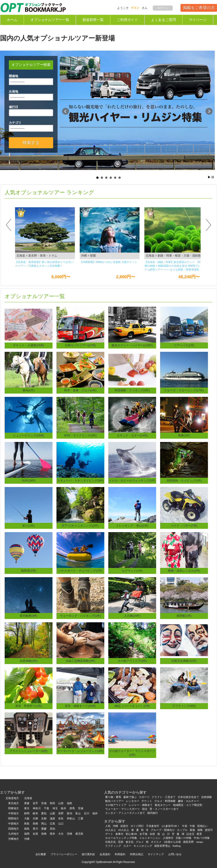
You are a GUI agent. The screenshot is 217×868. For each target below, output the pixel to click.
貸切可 (209, 830)
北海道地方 (12, 798)
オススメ (156, 842)
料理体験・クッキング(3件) (132, 390)
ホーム (12, 20)
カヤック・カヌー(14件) (132, 435)
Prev (66, 111)
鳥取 (27, 824)
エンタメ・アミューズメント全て (125, 813)
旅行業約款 (88, 854)
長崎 (44, 834)
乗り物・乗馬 (113, 797)
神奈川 (37, 808)
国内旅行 (153, 813)
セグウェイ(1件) (132, 571)
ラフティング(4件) (184, 706)
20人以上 (124, 830)
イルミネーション (150, 838)
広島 (52, 824)
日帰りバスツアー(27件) (80, 345)
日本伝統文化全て (188, 797)
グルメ (140, 842)
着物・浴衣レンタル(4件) (184, 571)
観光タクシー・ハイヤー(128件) (132, 345)
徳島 (27, 829)
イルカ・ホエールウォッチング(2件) (132, 481)
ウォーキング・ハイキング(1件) (80, 616)
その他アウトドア (116, 805)
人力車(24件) (132, 616)
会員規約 (105, 854)
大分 (61, 834)
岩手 (35, 803)
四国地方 (14, 829)
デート (109, 834)
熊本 (52, 834)
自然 (152, 834)
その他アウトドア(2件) (132, 661)
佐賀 (35, 834)
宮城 (44, 803)
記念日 (190, 834)
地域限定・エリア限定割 (188, 805)
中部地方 (14, 813)
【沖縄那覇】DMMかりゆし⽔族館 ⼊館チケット (108, 262)
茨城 (81, 808)
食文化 (130, 842)
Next (209, 111)
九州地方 (14, 834)
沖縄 (27, 839)
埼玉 (55, 808)
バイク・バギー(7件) (184, 526)
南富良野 (188, 842)
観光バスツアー (114, 801)
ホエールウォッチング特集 (121, 838)
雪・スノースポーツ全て (164, 809)
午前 (185, 826)
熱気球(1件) (29, 571)
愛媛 (44, 829)
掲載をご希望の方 (199, 8)
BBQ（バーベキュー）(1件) (132, 706)
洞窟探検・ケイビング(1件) (184, 481)
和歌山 (71, 819)
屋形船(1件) (184, 616)
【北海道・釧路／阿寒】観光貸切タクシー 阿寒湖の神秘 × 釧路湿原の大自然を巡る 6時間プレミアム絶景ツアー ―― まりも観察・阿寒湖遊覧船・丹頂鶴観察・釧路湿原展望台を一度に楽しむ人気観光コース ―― (174, 266)
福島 (70, 803)
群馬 (72, 808)
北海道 (28, 798)
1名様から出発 (172, 842)
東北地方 (14, 803)
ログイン (163, 8)
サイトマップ (156, 854)
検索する (31, 143)
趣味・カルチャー (188, 801)
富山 (78, 813)
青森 (27, 803)
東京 (27, 808)
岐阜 (35, 813)
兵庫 (35, 819)
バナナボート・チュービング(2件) (80, 571)
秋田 (52, 803)
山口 (61, 824)
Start (209, 177)
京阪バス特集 (184, 838)
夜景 (199, 834)
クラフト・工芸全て (164, 797)
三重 (81, 819)
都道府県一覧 (93, 20)
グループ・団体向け (163, 830)
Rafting (177, 846)
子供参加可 (153, 826)
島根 (35, 824)
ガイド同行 (137, 826)
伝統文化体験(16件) (184, 661)
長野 (61, 813)
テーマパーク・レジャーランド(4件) (80, 751)
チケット (147, 801)
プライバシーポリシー (64, 854)
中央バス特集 (202, 838)
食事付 (119, 834)
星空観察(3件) (29, 616)
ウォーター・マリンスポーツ (122, 809)
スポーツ (144, 797)
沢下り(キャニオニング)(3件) (80, 526)
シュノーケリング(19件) (29, 435)
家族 (192, 830)
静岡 (27, 813)
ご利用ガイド (127, 20)
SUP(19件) (29, 481)
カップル (182, 830)
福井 (95, 813)
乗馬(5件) (29, 390)
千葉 (46, 808)
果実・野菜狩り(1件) (29, 706)
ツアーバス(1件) (184, 345)
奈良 (61, 819)
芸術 (121, 842)
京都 (44, 819)
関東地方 (14, 808)
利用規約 (120, 854)
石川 (87, 813)
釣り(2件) (29, 526)
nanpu (200, 842)
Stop (213, 177)
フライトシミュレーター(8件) (29, 751)
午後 (192, 826)
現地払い (202, 826)
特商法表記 (137, 854)
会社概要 (41, 854)
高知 (52, 829)
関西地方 (14, 819)
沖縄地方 (14, 839)
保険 (200, 830)
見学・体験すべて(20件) (80, 706)
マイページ (198, 20)
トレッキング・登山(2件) (132, 526)
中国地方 (14, 824)
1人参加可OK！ (171, 826)
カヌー (127, 846)
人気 (108, 826)
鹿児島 (79, 834)
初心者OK (131, 834)
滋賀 (52, 819)
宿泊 (145, 809)
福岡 (27, 834)
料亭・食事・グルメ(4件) (80, 390)
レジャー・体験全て (141, 805)
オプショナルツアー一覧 (50, 20)
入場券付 (168, 838)
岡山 (44, 824)
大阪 (27, 819)
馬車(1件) (184, 435)
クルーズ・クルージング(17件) (184, 390)
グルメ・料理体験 (165, 801)
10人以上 (111, 830)
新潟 (70, 813)
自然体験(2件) (29, 661)
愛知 (44, 813)
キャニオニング (143, 846)
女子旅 (143, 834)
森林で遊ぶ (130, 797)
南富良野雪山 (162, 846)
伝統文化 (110, 842)
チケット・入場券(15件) (29, 345)
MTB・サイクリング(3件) (80, 435)
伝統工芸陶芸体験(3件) (80, 661)
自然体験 (207, 797)
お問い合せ (175, 854)
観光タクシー (163, 805)
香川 (35, 829)
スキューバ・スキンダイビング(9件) (80, 481)
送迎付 (124, 826)
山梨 (52, 813)
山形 (61, 803)
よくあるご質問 (163, 20)
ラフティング (113, 846)
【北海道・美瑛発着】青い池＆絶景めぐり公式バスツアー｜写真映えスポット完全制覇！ (44, 264)
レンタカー (133, 801)
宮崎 (70, 834)
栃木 (64, 808)
